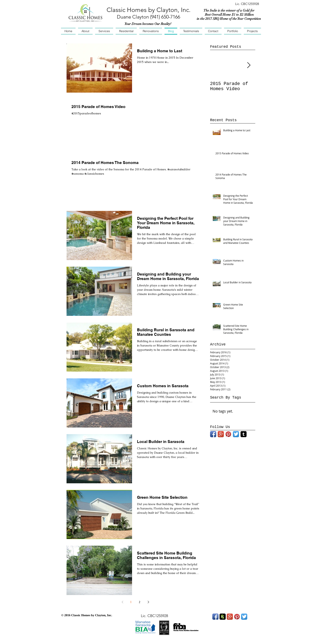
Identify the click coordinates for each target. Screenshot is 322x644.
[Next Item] (249, 65)
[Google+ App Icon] (221, 434)
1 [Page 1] (131, 602)
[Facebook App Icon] (213, 434)
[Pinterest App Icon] (228, 434)
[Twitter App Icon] (236, 434)
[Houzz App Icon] (223, 617)
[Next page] (148, 602)
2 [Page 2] (140, 602)
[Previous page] (122, 602)
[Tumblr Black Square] (244, 434)
